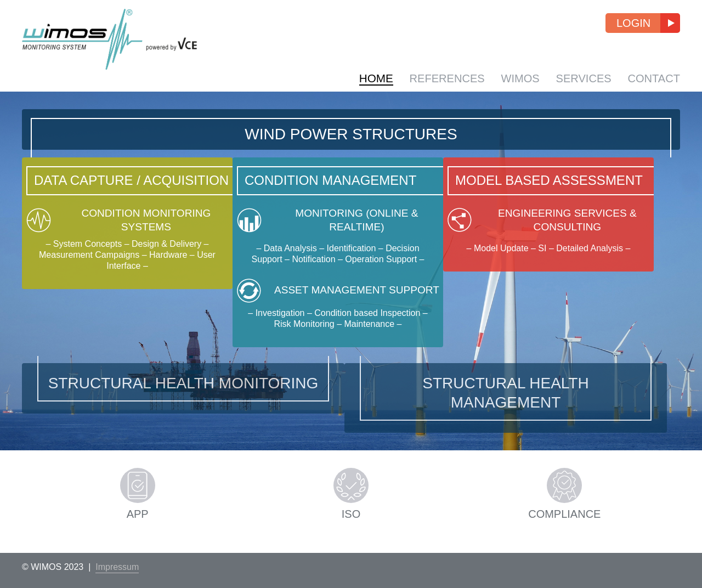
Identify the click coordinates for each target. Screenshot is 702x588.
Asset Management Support (350, 333)
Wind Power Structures (351, 138)
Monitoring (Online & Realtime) (350, 246)
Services (581, 78)
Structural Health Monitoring (183, 408)
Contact (653, 78)
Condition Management (348, 184)
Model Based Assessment (580, 184)
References (441, 78)
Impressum (117, 567)
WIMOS (516, 78)
